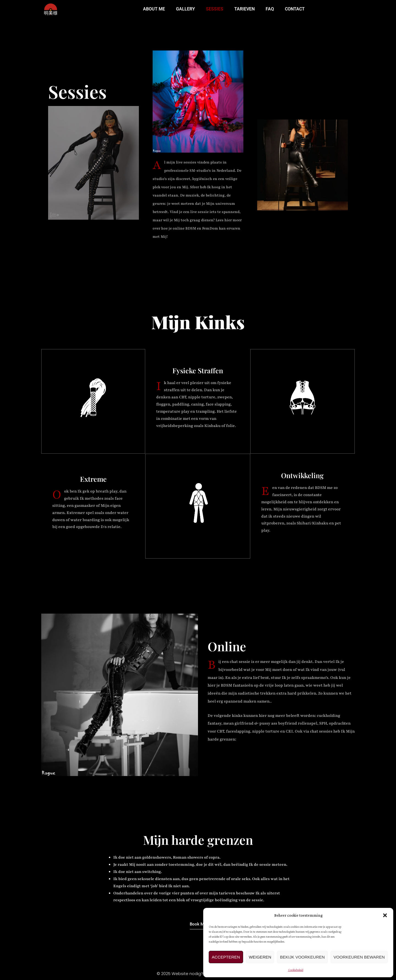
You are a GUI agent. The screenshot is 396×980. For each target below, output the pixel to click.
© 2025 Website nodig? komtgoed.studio (198, 974)
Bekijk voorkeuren (302, 957)
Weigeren (260, 957)
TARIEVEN (244, 9)
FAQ (270, 9)
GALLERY (185, 9)
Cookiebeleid (296, 970)
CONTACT (295, 9)
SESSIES (215, 9)
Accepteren (226, 957)
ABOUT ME (154, 9)
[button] (385, 915)
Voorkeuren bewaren (359, 957)
